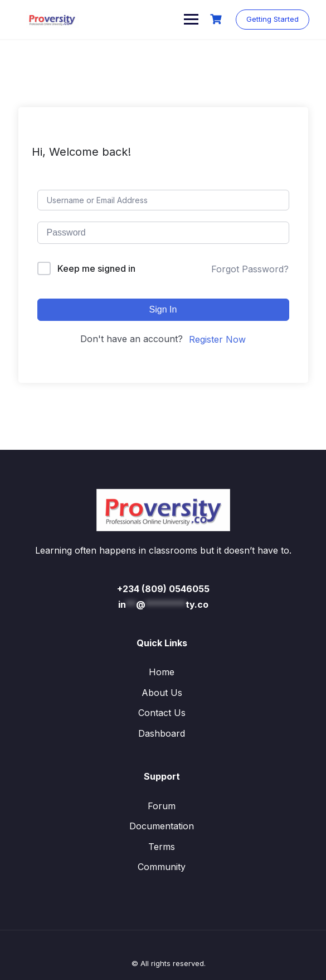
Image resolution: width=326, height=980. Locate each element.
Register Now (217, 339)
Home (162, 672)
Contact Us (162, 713)
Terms (162, 847)
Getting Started (273, 19)
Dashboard (162, 733)
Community (162, 867)
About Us (162, 693)
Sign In (163, 309)
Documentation (162, 826)
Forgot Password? (250, 269)
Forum (162, 806)
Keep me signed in (96, 268)
